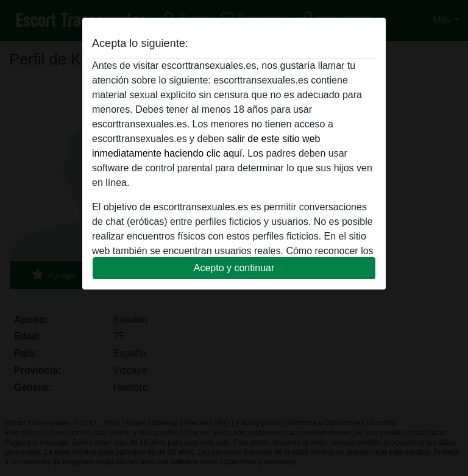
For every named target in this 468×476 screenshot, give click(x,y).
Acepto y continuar (234, 268)
